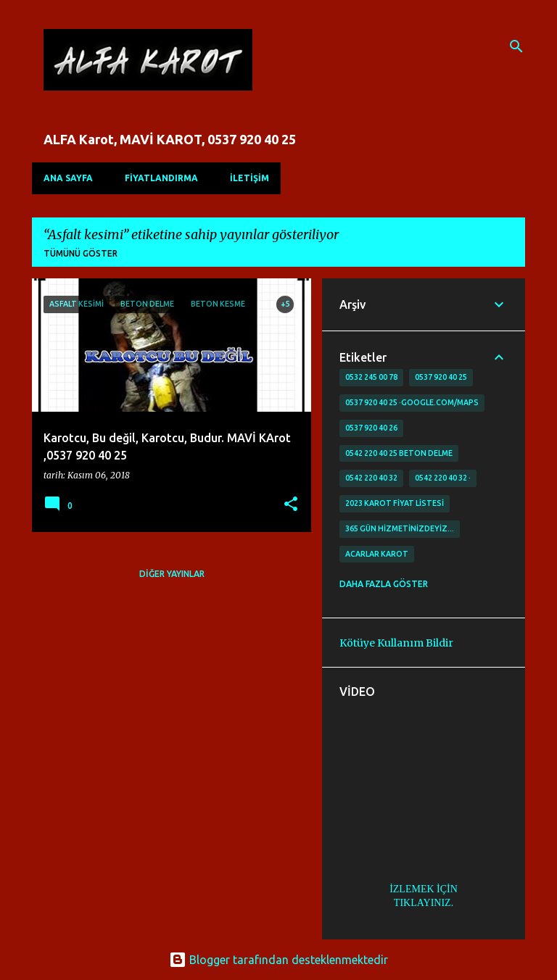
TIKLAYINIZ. (424, 903)
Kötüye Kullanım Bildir (396, 643)
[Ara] (516, 46)
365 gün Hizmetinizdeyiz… (400, 528)
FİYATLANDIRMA (161, 178)
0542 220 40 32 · (443, 478)
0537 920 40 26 (371, 428)
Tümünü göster (81, 253)
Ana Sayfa (68, 178)
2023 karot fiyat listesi (395, 503)
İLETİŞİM (249, 178)
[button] (291, 505)
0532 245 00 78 (371, 377)
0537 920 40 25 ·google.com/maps (412, 402)
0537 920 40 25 (441, 377)
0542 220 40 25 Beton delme (399, 453)
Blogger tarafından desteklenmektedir (278, 960)
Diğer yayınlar (172, 574)
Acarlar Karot (377, 554)
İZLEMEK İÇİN (424, 889)
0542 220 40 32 (371, 478)
